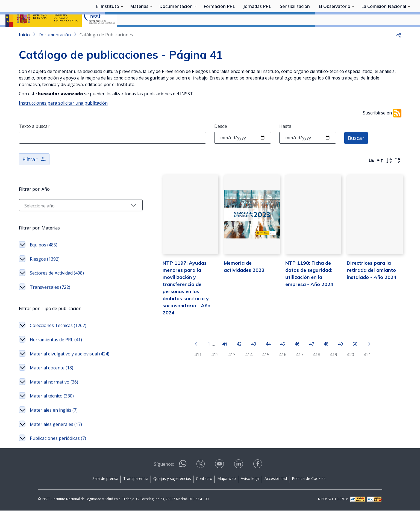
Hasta (285, 141)
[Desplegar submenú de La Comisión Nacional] (409, 34)
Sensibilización (295, 34)
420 (336, 365)
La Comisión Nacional (384, 34)
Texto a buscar (34, 141)
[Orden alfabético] (389, 175)
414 (235, 365)
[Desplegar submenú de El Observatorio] (353, 34)
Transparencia (136, 493)
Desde (221, 141)
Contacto (204, 493)
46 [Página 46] (283, 355)
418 (302, 365)
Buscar (357, 152)
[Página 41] (210, 354)
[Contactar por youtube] (220, 480)
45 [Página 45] (268, 355)
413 (218, 365)
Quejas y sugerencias (172, 493)
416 (268, 365)
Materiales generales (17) (56, 439)
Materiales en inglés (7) (54, 424)
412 (201, 365)
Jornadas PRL (257, 34)
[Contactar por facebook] (258, 480)
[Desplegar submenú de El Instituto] (122, 34)
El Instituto (108, 34)
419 (319, 365)
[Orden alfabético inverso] (398, 175)
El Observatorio (334, 34)
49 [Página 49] (326, 355)
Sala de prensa (105, 493)
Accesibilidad (276, 493)
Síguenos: (164, 479)
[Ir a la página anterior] (182, 354)
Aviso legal (250, 493)
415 (252, 365)
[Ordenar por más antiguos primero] (380, 175)
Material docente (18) (52, 382)
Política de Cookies (309, 493)
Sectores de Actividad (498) (57, 287)
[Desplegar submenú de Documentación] (195, 34)
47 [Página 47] (297, 355)
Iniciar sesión (394, 12)
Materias (139, 34)
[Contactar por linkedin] (239, 480)
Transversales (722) (50, 302)
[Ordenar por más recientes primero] (371, 175)
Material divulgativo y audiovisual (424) (70, 368)
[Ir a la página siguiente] (355, 354)
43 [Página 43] (239, 355)
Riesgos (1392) (45, 273)
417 (285, 365)
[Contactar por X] (201, 480)
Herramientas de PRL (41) (56, 354)
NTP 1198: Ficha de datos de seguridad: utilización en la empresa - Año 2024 (301, 294)
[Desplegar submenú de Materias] (151, 34)
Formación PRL (219, 34)
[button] (399, 49)
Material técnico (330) (52, 410)
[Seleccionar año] (67, 220)
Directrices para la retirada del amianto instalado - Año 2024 (365, 294)
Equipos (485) (44, 259)
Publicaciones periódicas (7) (58, 453)
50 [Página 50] (341, 355)
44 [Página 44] (254, 355)
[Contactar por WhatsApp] (183, 480)
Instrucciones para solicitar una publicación (63, 117)
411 (184, 365)
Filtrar (35, 174)
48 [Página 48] (312, 355)
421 (353, 365)
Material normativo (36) (54, 396)
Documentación (176, 34)
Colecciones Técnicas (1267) (58, 340)
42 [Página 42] (225, 355)
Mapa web (227, 493)
